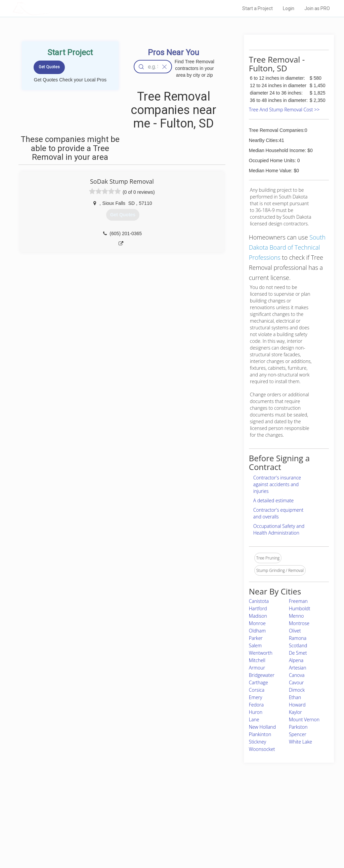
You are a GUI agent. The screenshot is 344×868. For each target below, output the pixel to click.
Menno (296, 616)
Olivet (295, 631)
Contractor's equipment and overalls (278, 513)
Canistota (259, 601)
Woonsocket (262, 749)
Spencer (298, 734)
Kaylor (295, 712)
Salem (255, 645)
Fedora (256, 705)
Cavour (296, 682)
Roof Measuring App (156, 826)
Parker (256, 638)
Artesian (298, 668)
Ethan (295, 697)
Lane (254, 719)
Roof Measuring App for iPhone (166, 834)
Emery (256, 697)
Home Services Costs (83, 811)
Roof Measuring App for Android (167, 841)
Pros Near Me (75, 819)
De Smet (298, 653)
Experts (144, 819)
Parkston (298, 727)
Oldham (257, 631)
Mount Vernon (304, 719)
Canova (297, 675)
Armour (257, 668)
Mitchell (257, 660)
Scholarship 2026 (247, 811)
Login (289, 8)
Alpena (296, 660)
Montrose (299, 623)
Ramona (298, 638)
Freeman (298, 601)
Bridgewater (262, 675)
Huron (256, 712)
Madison (258, 616)
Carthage (259, 682)
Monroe (257, 623)
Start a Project (257, 8)
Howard (297, 705)
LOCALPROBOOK (51, 8)
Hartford (258, 608)
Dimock (297, 690)
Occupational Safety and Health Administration (279, 529)
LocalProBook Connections (256, 834)
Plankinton (260, 734)
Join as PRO (317, 8)
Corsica (257, 690)
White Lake (300, 742)
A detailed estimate (273, 500)
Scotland (298, 645)
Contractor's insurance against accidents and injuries (277, 484)
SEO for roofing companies (255, 841)
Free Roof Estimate (81, 834)
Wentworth (261, 653)
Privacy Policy (244, 819)
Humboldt (299, 608)
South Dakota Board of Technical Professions (287, 247)
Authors (238, 826)
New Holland (262, 727)
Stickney (257, 742)
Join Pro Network (153, 811)
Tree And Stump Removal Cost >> (284, 110)
